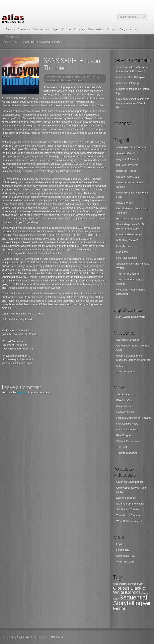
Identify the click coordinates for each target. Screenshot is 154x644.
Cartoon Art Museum (128, 340)
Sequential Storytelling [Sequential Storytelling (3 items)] (130, 600)
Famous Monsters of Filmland (133, 418)
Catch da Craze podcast (130, 482)
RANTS (16, 42)
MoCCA (121, 366)
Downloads (96, 29)
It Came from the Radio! (130, 504)
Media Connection (127, 430)
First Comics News (127, 424)
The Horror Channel (128, 274)
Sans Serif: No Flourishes (58, 80)
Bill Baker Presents (127, 165)
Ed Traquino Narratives (130, 219)
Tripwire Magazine (127, 453)
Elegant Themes (26, 637)
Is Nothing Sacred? (127, 240)
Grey (119, 99)
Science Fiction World (129, 441)
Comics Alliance (126, 412)
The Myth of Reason (128, 515)
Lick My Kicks (124, 246)
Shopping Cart (117, 29)
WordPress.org (125, 562)
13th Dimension (125, 394)
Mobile (66, 29)
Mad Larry (122, 252)
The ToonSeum (125, 372)
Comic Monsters (126, 406)
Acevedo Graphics (127, 153)
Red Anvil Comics (127, 258)
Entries (123, 550)
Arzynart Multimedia (128, 159)
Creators (24, 29)
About (134, 29)
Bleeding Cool (124, 400)
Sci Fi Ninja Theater (128, 509)
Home (5, 42)
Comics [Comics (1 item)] (142, 584)
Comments (126, 556)
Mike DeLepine (64, 77)
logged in (22, 392)
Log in (120, 544)
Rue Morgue (124, 435)
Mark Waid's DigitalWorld (131, 317)
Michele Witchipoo (127, 89)
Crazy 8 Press (125, 203)
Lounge (79, 29)
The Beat (122, 447)
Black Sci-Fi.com (126, 171)
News (10, 29)
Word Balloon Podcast (129, 521)
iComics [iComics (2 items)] (133, 592)
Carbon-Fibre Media (128, 177)
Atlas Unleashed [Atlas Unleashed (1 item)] (121, 584)
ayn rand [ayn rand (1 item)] (133, 584)
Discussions (41, 29)
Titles (56, 29)
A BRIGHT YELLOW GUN (131, 147)
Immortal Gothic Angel (129, 234)
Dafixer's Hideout (126, 498)
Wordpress (57, 637)
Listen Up (133, 83)
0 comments (79, 80)
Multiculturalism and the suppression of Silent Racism (133, 103)
